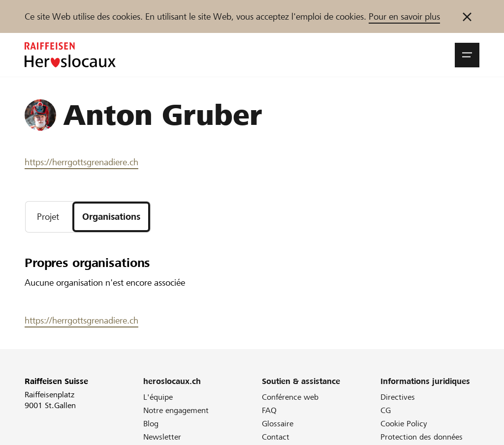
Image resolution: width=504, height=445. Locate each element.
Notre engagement (176, 410)
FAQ (269, 410)
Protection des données (422, 437)
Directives (398, 397)
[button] (467, 55)
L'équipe (158, 397)
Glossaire (278, 424)
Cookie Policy (404, 424)
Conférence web (290, 397)
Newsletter (162, 437)
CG (386, 410)
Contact (276, 437)
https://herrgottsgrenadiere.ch (81, 162)
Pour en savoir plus (404, 16)
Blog (151, 424)
